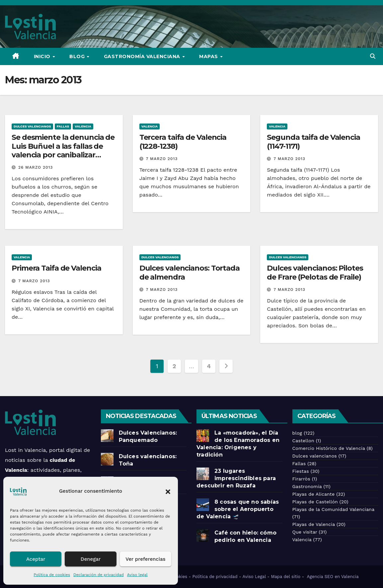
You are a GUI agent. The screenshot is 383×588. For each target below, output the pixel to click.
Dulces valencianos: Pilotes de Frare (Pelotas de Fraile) (315, 272)
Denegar (91, 559)
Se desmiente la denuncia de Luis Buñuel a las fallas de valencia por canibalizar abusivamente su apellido (63, 150)
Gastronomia (307, 486)
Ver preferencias (145, 559)
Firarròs (301, 479)
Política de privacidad (215, 577)
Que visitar (305, 532)
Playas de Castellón (315, 502)
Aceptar (36, 559)
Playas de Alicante (314, 494)
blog (297, 433)
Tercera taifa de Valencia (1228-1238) (183, 142)
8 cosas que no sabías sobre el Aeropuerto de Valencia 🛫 (238, 509)
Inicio (43, 56)
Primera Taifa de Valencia (56, 268)
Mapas (209, 56)
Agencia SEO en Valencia (334, 577)
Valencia (83, 126)
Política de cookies (52, 575)
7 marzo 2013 (162, 159)
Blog (78, 56)
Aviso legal (137, 575)
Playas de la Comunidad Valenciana (333, 509)
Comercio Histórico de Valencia (329, 448)
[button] (168, 491)
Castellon (303, 441)
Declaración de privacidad (99, 575)
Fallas (63, 126)
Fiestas (301, 471)
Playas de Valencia (314, 524)
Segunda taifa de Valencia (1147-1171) (313, 142)
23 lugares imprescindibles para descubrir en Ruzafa (236, 478)
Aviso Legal (254, 577)
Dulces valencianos (32, 126)
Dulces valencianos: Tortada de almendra (190, 272)
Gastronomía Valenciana (143, 56)
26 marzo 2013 (36, 167)
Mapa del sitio (286, 577)
